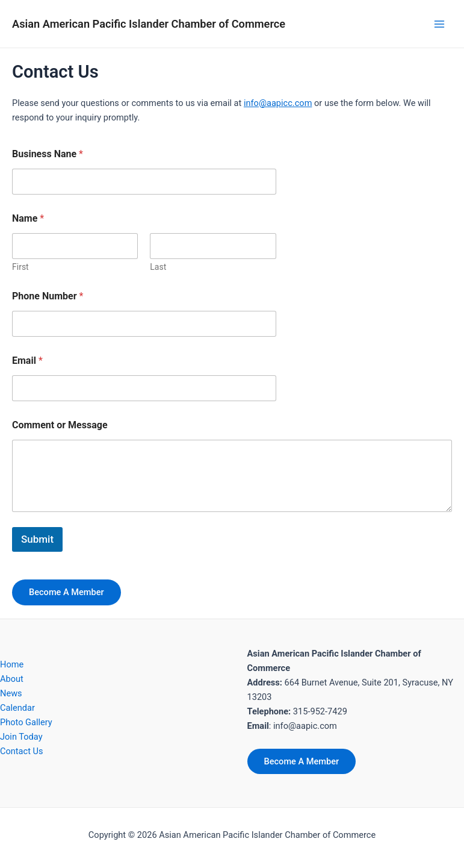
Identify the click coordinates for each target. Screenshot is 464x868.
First (20, 267)
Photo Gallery (26, 722)
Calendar (17, 708)
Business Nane (48, 154)
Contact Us (22, 751)
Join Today (21, 737)
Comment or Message (60, 425)
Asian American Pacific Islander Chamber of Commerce (149, 24)
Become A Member (67, 592)
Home (12, 664)
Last (158, 267)
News (11, 693)
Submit (37, 539)
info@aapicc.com (278, 103)
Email (27, 361)
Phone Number (48, 296)
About (12, 679)
